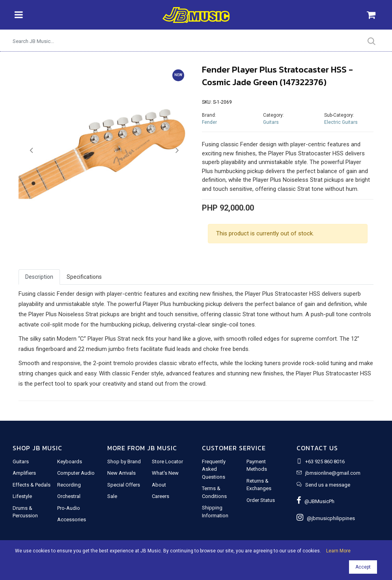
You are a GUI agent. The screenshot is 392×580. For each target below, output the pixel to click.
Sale (112, 496)
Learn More (338, 551)
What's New (165, 473)
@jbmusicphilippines (326, 518)
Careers (161, 496)
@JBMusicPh (315, 501)
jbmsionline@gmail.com (333, 473)
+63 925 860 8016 (325, 462)
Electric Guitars (341, 122)
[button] (31, 151)
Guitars (271, 122)
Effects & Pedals (32, 485)
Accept (363, 567)
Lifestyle (22, 496)
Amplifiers (24, 473)
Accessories (72, 519)
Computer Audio (76, 473)
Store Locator (167, 462)
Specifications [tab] (84, 277)
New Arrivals (121, 473)
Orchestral (69, 496)
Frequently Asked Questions (214, 469)
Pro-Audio (69, 508)
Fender (209, 122)
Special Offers (124, 485)
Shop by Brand (124, 462)
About (159, 485)
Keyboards (70, 462)
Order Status (261, 500)
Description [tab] (39, 277)
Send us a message (328, 485)
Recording (69, 485)
